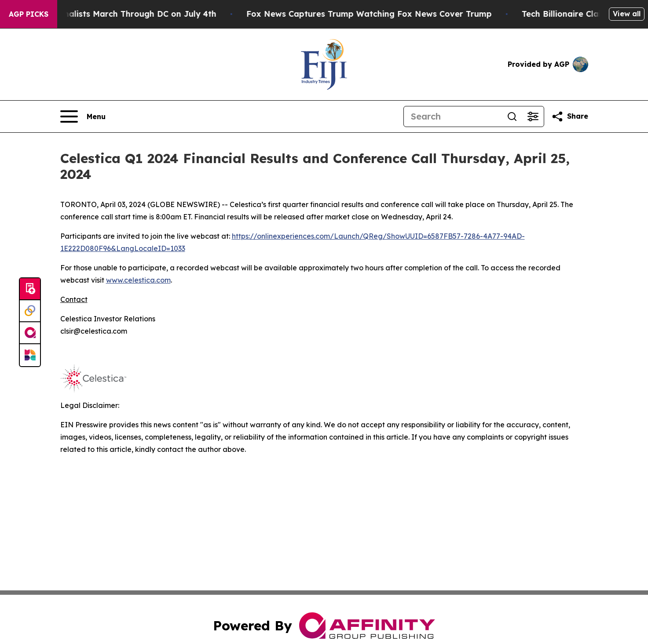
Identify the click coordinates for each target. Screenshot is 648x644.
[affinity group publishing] (30, 333)
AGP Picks (29, 14)
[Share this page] (570, 116)
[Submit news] (30, 289)
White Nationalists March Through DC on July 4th (121, 14)
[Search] (453, 116)
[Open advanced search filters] (533, 116)
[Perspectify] (30, 311)
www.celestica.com (138, 280)
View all (627, 14)
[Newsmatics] (30, 355)
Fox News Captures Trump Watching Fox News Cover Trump (374, 14)
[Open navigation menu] (83, 116)
